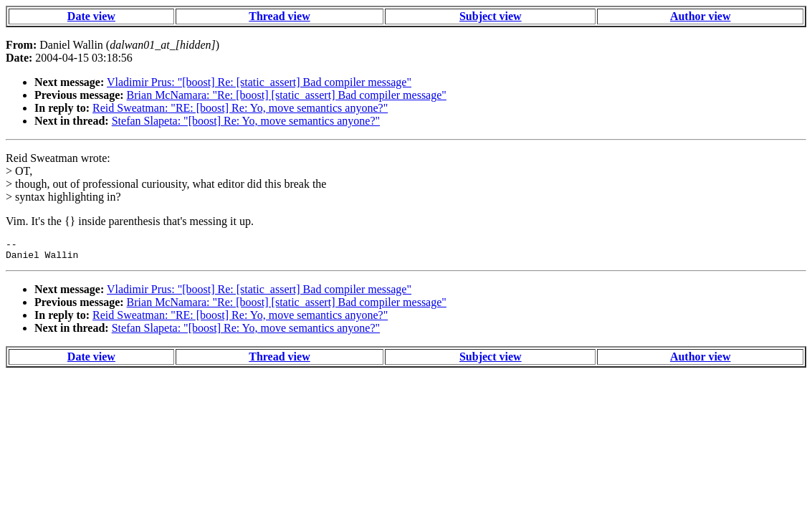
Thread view (279, 16)
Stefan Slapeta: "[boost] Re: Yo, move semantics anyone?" (246, 121)
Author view (701, 16)
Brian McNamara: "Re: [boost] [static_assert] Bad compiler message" (287, 95)
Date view (91, 16)
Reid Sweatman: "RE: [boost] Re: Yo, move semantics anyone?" (240, 108)
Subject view (491, 16)
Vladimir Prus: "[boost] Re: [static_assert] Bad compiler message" (259, 82)
